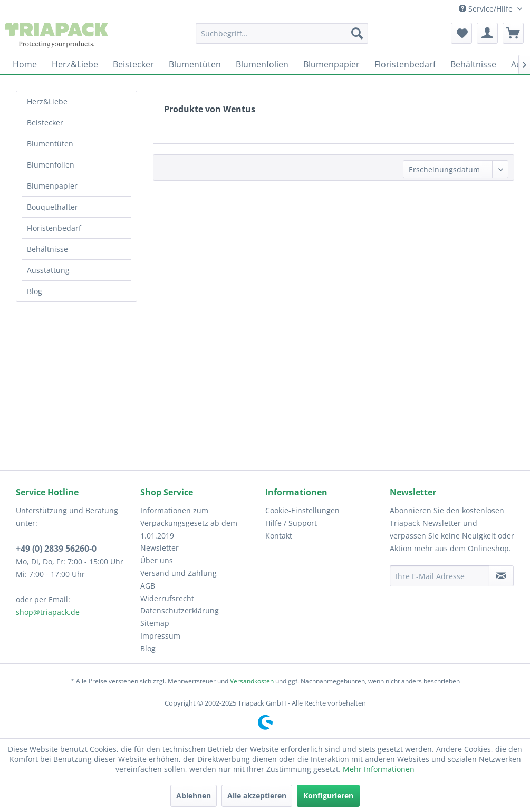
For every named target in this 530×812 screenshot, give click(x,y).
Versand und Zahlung (179, 573)
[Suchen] (357, 33)
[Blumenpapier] (331, 64)
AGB (148, 586)
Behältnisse (47, 249)
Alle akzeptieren (257, 795)
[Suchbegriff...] (282, 33)
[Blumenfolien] (262, 64)
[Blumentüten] (195, 64)
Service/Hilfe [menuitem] (487, 9)
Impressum (160, 636)
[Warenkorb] (513, 33)
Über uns (157, 560)
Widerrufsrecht (167, 598)
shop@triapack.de (48, 612)
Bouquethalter (52, 207)
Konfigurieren (328, 795)
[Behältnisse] (473, 64)
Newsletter (160, 548)
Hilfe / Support (291, 523)
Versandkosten (252, 681)
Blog (35, 291)
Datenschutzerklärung (180, 610)
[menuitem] (282, 33)
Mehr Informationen (379, 769)
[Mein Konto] (487, 33)
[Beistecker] (133, 64)
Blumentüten (50, 144)
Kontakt (279, 536)
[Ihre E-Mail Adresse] (440, 576)
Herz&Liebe (47, 101)
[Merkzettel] (461, 33)
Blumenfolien (51, 165)
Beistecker (45, 123)
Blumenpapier (52, 186)
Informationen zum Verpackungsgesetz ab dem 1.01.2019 (189, 523)
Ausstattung (48, 270)
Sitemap (155, 623)
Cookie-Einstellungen (302, 510)
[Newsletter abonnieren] (501, 576)
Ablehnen (194, 795)
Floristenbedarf (54, 228)
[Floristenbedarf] (405, 64)
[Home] (25, 64)
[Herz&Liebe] (75, 64)
